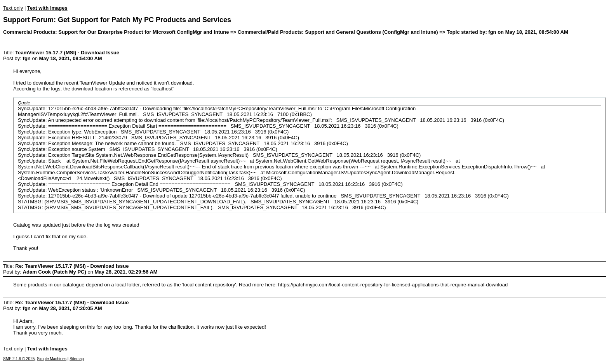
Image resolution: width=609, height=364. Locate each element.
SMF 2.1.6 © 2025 (19, 359)
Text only (13, 8)
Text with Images (47, 8)
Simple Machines (52, 359)
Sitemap (77, 359)
